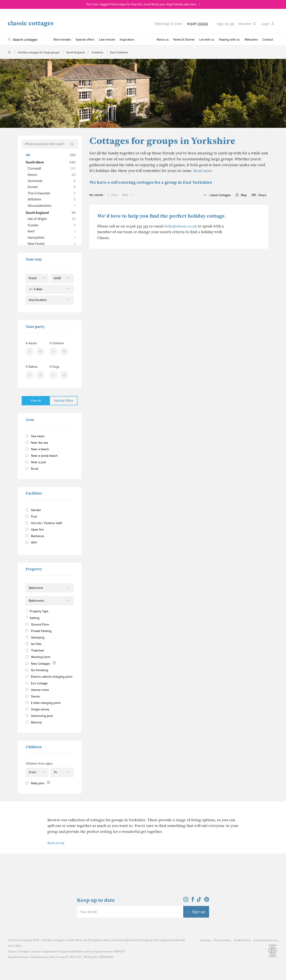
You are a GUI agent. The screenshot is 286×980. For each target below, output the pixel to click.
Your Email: (89, 912)
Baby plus (35, 783)
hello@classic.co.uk (181, 226)
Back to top (56, 843)
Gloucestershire (52, 206)
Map (244, 195)
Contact (268, 40)
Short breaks (62, 40)
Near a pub (36, 462)
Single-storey (37, 709)
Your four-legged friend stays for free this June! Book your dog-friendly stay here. (141, 4)
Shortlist (247, 24)
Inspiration (127, 40)
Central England (123, 940)
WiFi (31, 543)
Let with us (207, 40)
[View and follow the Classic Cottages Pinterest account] (207, 901)
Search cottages (25, 40)
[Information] (54, 663)
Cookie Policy (242, 940)
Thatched (35, 651)
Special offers (85, 40)
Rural (32, 469)
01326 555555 (197, 24)
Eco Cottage (37, 683)
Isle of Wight (52, 219)
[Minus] (30, 352)
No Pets (34, 644)
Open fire (35, 530)
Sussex (52, 225)
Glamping (35, 638)
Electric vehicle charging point (49, 677)
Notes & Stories (184, 40)
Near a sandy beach (42, 456)
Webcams (251, 40)
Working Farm (38, 657)
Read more (203, 171)
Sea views (35, 436)
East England (162, 940)
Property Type (39, 611)
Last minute (107, 40)
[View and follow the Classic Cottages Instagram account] (186, 901)
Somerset (52, 181)
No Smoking (37, 670)
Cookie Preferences (266, 940)
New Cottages (41, 663)
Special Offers (64, 401)
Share (262, 195)
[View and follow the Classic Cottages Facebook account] (193, 901)
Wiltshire (52, 199)
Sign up (198, 912)
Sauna (33, 696)
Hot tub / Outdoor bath (44, 523)
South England (51, 213)
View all (36, 401)
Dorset (52, 187)
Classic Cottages (22, 940)
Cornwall (52, 168)
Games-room (37, 690)
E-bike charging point (43, 703)
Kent (52, 231)
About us (163, 40)
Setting (35, 618)
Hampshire (52, 238)
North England (143, 940)
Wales (107, 940)
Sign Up (225, 24)
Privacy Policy (222, 940)
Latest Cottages (220, 195)
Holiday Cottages (53, 940)
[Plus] (40, 352)
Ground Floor (37, 625)
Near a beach (37, 449)
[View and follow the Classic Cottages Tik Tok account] (199, 901)
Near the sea (37, 443)
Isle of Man (15, 946)
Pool (31, 517)
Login (268, 24)
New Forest (52, 244)
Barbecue (35, 536)
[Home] (9, 52)
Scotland (177, 940)
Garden (33, 510)
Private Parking (39, 631)
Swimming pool (39, 716)
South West (51, 162)
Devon (52, 175)
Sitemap (206, 940)
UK (51, 155)
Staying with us (229, 40)
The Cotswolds (52, 193)
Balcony (34, 722)
